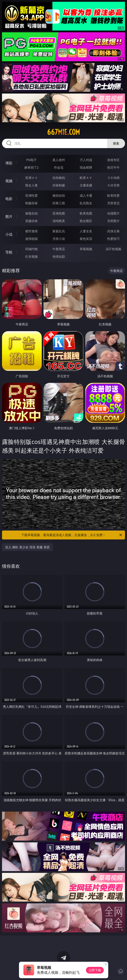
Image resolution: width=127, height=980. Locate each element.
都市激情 (31, 231)
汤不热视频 (113, 249)
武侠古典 (113, 231)
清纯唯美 (59, 221)
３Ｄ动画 (113, 178)
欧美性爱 (113, 195)
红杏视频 (31, 256)
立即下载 (95, 970)
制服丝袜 (31, 203)
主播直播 (86, 185)
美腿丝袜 (31, 221)
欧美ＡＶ (86, 178)
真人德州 (59, 160)
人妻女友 (86, 231)
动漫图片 (113, 213)
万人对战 (86, 160)
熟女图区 (86, 221)
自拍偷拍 (59, 178)
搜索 (116, 143)
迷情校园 (31, 239)
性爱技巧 (113, 239)
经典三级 (59, 203)
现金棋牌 (86, 167)
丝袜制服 (59, 185)
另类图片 (113, 221)
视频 (9, 181)
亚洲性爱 (31, 195)
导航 (9, 252)
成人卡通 (86, 195)
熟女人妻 (31, 185)
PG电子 (31, 160)
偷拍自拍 (59, 195)
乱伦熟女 (86, 203)
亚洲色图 (59, 213)
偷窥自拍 (31, 213)
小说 (9, 234)
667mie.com (63, 132)
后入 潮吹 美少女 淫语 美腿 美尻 (27, 547)
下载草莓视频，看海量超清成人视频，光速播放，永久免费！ (72, 535)
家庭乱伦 (59, 231)
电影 (9, 199)
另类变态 (113, 203)
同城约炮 (31, 249)
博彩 (9, 163)
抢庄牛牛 (113, 167)
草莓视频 (86, 249)
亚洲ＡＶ (31, 178)
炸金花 (59, 167)
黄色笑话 (86, 239)
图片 (9, 216)
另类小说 (59, 239)
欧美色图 (86, 213)
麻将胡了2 (31, 167)
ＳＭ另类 (113, 185)
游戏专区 (113, 160)
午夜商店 (59, 249)
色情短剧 (59, 256)
